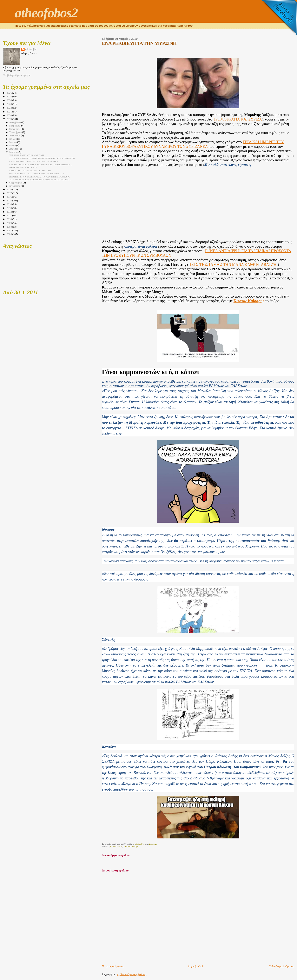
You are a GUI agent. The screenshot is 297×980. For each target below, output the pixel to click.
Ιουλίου (13, 139)
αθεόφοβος (31, 49)
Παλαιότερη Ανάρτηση (282, 966)
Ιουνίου (13, 142)
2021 (9, 112)
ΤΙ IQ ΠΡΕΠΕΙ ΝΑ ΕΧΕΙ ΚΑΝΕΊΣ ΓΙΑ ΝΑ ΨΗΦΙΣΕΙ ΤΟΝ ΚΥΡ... (39, 177)
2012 (9, 212)
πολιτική (127, 846)
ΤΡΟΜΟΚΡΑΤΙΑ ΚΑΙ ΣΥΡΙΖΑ (237, 119)
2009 (9, 223)
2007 (9, 231)
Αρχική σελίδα (196, 966)
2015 (9, 201)
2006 (9, 234)
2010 (9, 219)
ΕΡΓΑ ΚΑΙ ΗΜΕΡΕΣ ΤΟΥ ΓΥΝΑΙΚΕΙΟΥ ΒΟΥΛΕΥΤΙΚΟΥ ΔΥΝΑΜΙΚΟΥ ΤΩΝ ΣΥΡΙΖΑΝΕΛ (193, 144)
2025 (9, 97)
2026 (9, 93)
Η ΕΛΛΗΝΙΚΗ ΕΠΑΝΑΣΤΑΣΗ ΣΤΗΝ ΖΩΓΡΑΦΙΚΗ (34, 161)
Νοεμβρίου (15, 126)
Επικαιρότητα (116, 846)
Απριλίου (14, 149)
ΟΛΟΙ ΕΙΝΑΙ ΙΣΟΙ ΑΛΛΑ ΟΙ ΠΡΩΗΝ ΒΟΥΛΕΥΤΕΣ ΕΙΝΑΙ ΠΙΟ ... (40, 180)
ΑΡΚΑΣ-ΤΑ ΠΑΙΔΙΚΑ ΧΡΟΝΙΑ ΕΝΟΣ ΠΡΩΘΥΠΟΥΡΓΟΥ (36, 174)
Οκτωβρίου (15, 129)
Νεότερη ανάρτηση (113, 966)
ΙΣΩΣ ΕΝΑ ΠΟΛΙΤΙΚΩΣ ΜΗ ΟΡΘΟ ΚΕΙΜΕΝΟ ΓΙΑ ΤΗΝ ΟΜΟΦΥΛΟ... (43, 158)
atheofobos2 (46, 13)
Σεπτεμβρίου (16, 132)
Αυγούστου (15, 136)
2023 (9, 104)
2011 (9, 215)
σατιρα (135, 846)
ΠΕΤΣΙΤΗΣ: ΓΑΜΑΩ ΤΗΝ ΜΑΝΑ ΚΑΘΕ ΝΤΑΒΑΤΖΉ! (233, 264)
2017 (9, 193)
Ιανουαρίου (15, 186)
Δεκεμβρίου (15, 122)
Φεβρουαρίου (16, 183)
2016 (9, 197)
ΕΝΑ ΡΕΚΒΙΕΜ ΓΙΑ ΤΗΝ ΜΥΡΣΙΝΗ (26, 155)
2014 (9, 204)
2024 (9, 100)
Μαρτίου (14, 152)
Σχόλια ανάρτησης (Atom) (131, 974)
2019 (9, 119)
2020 (9, 115)
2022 (9, 108)
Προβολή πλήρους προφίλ (17, 75)
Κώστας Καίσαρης (249, 301)
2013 (9, 208)
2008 (9, 227)
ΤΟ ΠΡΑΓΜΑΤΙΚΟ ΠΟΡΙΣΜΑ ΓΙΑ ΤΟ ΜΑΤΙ (30, 170)
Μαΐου (13, 146)
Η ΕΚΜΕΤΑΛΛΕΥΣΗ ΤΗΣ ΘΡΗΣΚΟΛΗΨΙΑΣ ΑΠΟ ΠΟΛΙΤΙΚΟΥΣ (40, 164)
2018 (9, 189)
